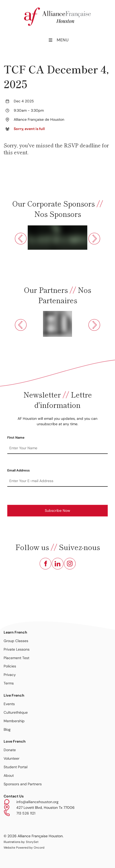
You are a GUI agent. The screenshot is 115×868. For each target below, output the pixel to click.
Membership (14, 721)
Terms (9, 683)
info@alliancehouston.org (37, 802)
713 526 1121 (26, 813)
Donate (10, 750)
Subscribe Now (58, 511)
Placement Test (16, 658)
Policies (10, 666)
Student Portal (16, 767)
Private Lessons (17, 649)
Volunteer (12, 758)
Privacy (10, 675)
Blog (7, 729)
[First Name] (58, 448)
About (9, 775)
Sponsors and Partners (23, 784)
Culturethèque (16, 712)
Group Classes (16, 641)
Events (9, 704)
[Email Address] (58, 481)
